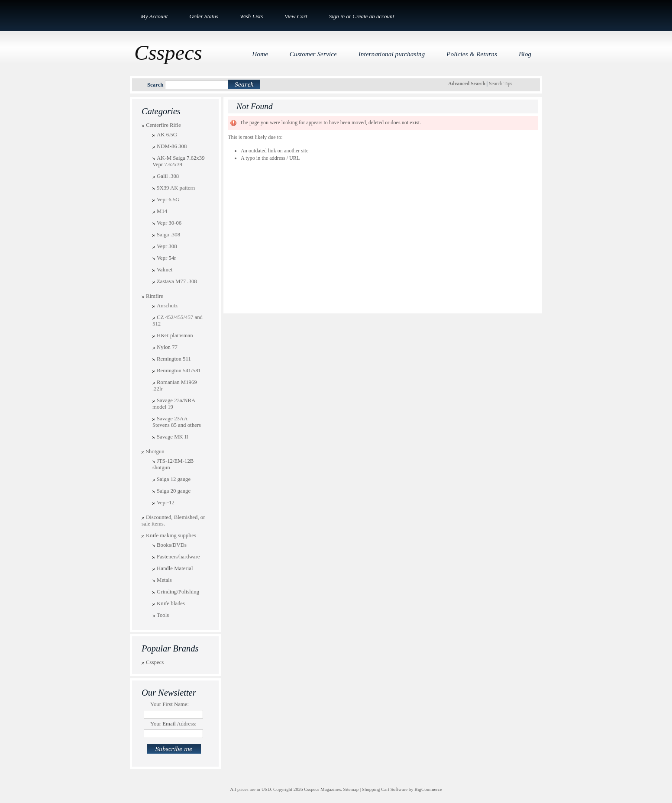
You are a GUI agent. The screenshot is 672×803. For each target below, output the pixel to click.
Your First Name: (170, 704)
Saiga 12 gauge (174, 479)
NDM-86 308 (172, 146)
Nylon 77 (167, 347)
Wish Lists (251, 16)
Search (155, 85)
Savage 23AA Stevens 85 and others (177, 422)
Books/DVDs (172, 545)
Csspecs (155, 662)
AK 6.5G (167, 135)
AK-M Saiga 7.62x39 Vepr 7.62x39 (179, 161)
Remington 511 (174, 359)
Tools (163, 615)
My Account (154, 16)
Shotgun (155, 451)
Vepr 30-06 (169, 223)
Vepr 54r (166, 258)
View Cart (296, 16)
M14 (162, 211)
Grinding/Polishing (178, 592)
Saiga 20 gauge (174, 491)
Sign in (337, 16)
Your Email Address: (173, 724)
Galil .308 (168, 176)
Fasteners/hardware (178, 557)
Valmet (165, 270)
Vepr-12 (166, 503)
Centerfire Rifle (163, 125)
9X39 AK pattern (176, 188)
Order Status (204, 16)
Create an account (373, 16)
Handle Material (175, 568)
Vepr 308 (167, 246)
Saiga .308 (168, 235)
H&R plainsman (175, 335)
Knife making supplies (171, 535)
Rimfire (155, 296)
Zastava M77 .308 (177, 281)
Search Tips (501, 84)
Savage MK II (173, 437)
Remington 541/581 (179, 371)
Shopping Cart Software (385, 789)
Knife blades (171, 603)
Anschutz (167, 306)
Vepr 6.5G (168, 200)
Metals (164, 580)
